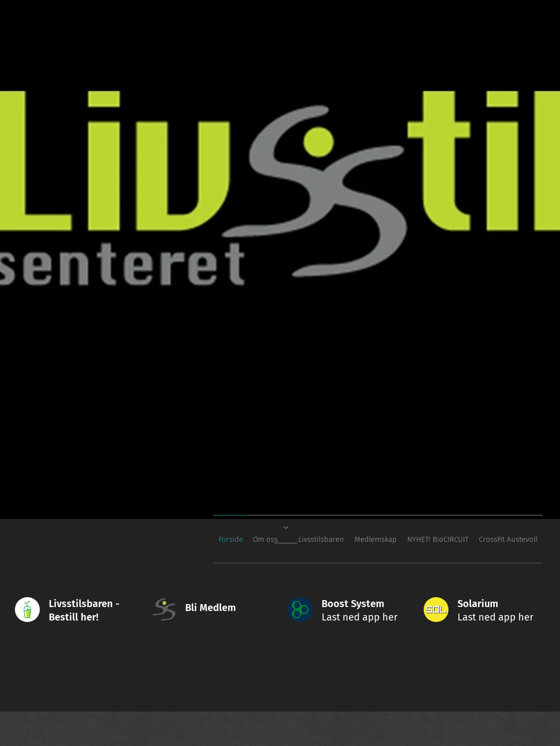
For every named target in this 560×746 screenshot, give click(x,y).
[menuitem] (437, 539)
